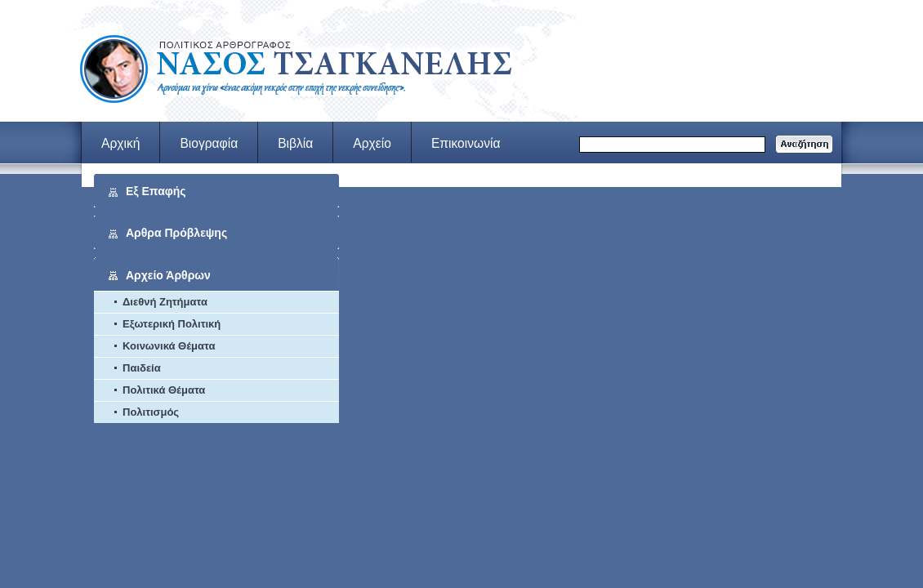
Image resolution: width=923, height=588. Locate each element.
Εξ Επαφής (156, 191)
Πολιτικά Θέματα (164, 390)
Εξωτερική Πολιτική (172, 324)
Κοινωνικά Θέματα (169, 346)
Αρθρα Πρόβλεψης (176, 233)
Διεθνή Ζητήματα (165, 302)
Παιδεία (142, 368)
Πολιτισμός (151, 412)
